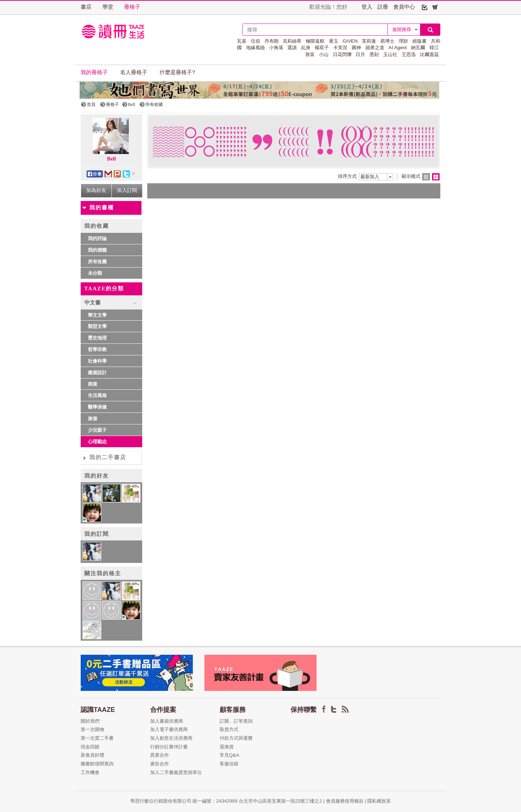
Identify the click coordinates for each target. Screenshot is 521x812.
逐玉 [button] (334, 41)
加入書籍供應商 (167, 721)
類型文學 (97, 326)
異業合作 (160, 755)
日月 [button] (360, 54)
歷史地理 (97, 338)
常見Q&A (229, 755)
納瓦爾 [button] (418, 48)
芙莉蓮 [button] (369, 41)
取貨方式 (229, 729)
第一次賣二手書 (97, 738)
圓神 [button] (356, 48)
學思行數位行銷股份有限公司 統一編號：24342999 (185, 801)
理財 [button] (403, 41)
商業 (93, 384)
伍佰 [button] (255, 41)
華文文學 (97, 315)
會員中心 (404, 7)
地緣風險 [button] (255, 48)
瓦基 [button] (242, 41)
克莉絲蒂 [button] (292, 41)
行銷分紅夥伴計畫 (169, 747)
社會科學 (97, 361)
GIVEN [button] (350, 41)
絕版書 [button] (420, 41)
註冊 (383, 7)
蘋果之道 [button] (375, 48)
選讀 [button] (292, 48)
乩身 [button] (306, 48)
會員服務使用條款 (345, 801)
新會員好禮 (92, 755)
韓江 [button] (434, 48)
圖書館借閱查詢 (97, 764)
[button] (425, 7)
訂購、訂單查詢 (236, 721)
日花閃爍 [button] (342, 54)
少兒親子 (97, 430)
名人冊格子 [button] (134, 72)
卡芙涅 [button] (340, 48)
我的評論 (97, 238)
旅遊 (93, 418)
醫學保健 (97, 407)
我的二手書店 (108, 457)
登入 (367, 7)
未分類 (95, 273)
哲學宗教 (97, 349)
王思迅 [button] (409, 54)
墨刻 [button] (374, 54)
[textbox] (315, 30)
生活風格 (97, 395)
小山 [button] (324, 54)
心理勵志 (97, 442)
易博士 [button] (387, 41)
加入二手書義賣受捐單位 (176, 772)
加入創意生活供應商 (171, 738)
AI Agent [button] (398, 48)
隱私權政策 (379, 801)
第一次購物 (92, 729)
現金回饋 (90, 747)
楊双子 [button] (322, 48)
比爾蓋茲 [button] (429, 54)
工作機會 (90, 772)
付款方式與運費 (236, 738)
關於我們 (90, 721)
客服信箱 (229, 764)
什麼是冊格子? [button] (177, 72)
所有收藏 (97, 262)
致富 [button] (310, 54)
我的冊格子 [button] (94, 72)
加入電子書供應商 (169, 729)
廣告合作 (160, 764)
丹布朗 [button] (272, 41)
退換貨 (227, 747)
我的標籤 (97, 250)
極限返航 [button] (315, 41)
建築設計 (97, 373)
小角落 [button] (276, 48)
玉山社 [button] (390, 54)
